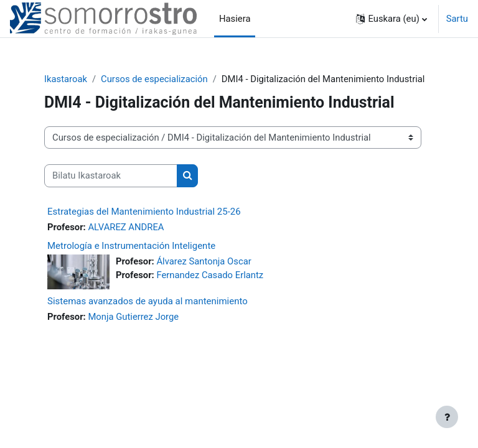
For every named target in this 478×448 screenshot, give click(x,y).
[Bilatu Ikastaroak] (111, 175)
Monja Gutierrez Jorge (133, 317)
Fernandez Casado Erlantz (210, 275)
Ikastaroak (66, 79)
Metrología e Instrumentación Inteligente (131, 246)
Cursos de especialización (154, 79)
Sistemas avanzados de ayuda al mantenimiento (148, 301)
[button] (391, 19)
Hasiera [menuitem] (235, 19)
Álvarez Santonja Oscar (204, 261)
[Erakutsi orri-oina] (447, 417)
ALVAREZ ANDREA (126, 227)
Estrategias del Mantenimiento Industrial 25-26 (144, 212)
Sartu (457, 19)
